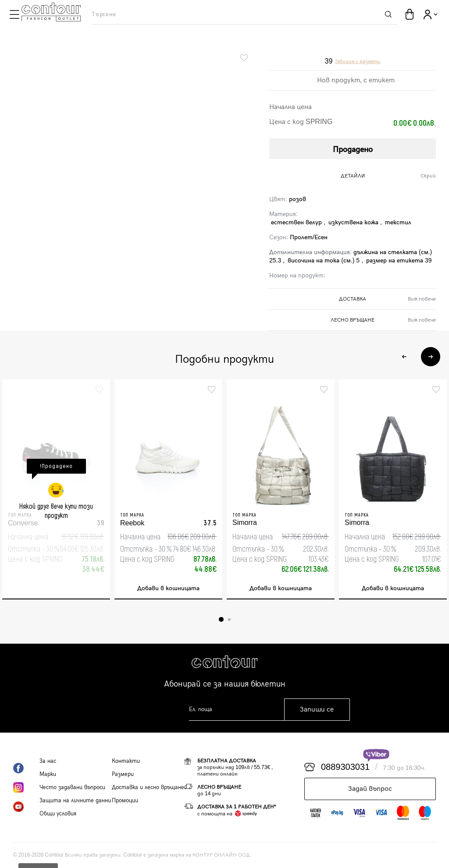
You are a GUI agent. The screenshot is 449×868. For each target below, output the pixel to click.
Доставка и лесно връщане (148, 787)
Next (431, 357)
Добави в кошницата (168, 588)
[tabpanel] (56, 489)
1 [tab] (221, 619)
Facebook (26, 768)
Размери (123, 774)
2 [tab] (229, 620)
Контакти (126, 761)
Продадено (353, 150)
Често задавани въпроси (72, 787)
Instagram (26, 787)
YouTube (26, 807)
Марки (48, 774)
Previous (404, 357)
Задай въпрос (370, 789)
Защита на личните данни (75, 801)
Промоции (125, 801)
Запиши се (317, 710)
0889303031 (345, 767)
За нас (48, 761)
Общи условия (58, 814)
